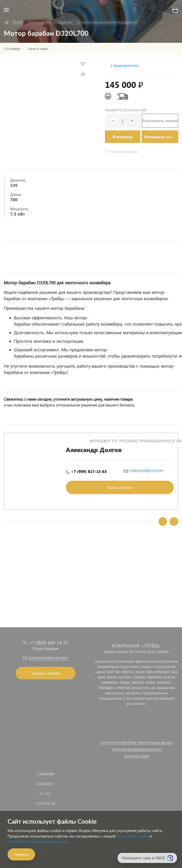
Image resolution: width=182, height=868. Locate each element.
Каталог (46, 784)
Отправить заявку (161, 137)
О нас (45, 794)
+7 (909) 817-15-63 (89, 471)
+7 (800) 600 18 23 (48, 643)
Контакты (46, 803)
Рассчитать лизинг (160, 120)
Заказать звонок (46, 673)
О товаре (13, 49)
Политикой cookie (133, 836)
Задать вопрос (120, 487)
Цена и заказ (38, 49)
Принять (21, 854)
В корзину (123, 137)
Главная (46, 774)
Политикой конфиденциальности (38, 841)
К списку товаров (124, 151)
